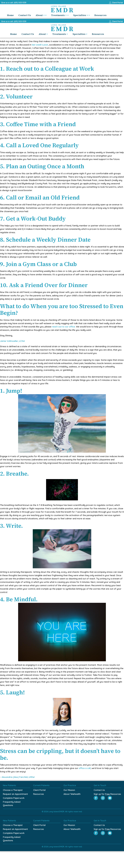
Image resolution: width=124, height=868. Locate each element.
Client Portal (39, 790)
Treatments (65, 15)
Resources (106, 15)
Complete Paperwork (14, 798)
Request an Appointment (15, 794)
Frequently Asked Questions (12, 804)
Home (16, 15)
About (46, 15)
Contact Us (30, 15)
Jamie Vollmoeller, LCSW (12, 341)
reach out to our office (63, 327)
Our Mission (69, 790)
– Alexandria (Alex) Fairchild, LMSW (17, 777)
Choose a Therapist (13, 790)
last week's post (40, 45)
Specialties (87, 15)
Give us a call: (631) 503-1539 (14, 3)
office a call (85, 768)
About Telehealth (72, 794)
